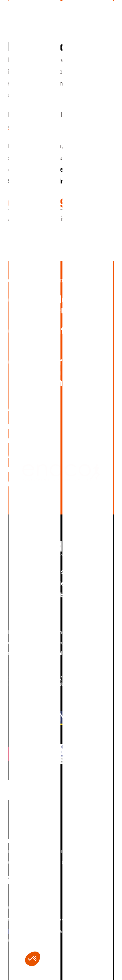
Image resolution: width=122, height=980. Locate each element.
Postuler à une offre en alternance (56, 371)
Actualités (23, 455)
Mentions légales (23, 919)
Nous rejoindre (29, 484)
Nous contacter (31, 426)
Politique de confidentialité (69, 919)
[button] (33, 959)
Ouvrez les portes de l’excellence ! (57, 280)
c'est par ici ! (25, 126)
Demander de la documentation (59, 304)
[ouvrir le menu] (109, 13)
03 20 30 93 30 (49, 202)
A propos (20, 409)
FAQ (14, 469)
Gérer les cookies (24, 907)
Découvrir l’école (32, 441)
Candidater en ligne (56, 335)
